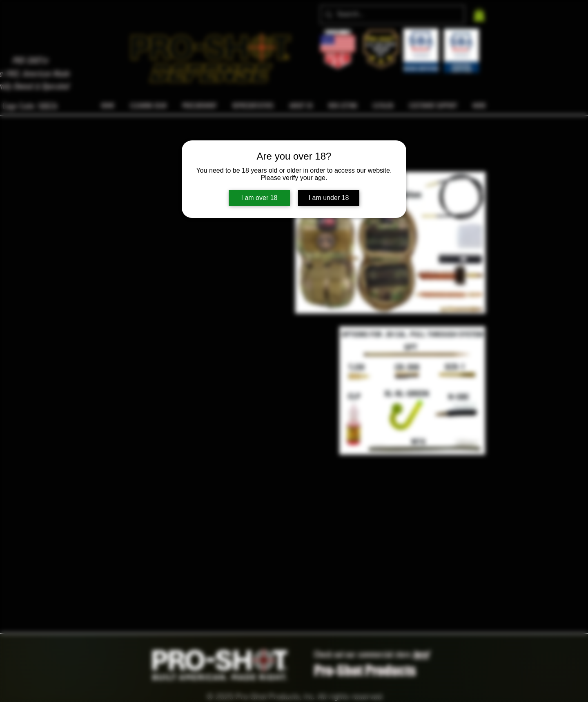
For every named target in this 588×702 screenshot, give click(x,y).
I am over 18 (259, 198)
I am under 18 (329, 198)
